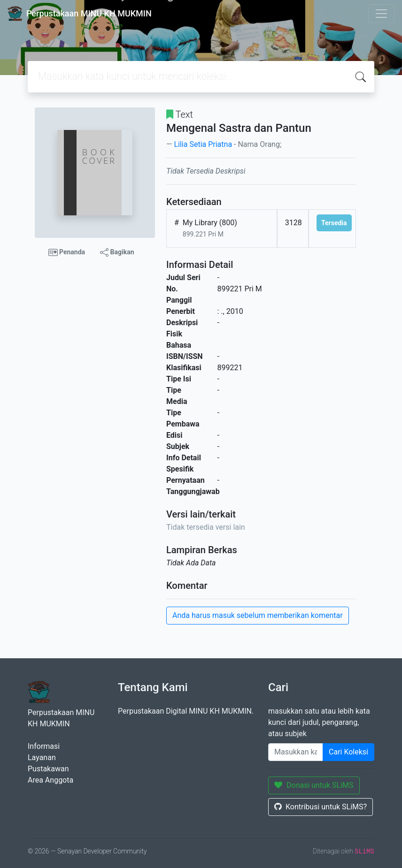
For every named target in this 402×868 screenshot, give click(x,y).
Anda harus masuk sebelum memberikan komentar (258, 615)
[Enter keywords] (296, 752)
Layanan (42, 758)
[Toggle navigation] (381, 14)
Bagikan (117, 252)
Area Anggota (50, 780)
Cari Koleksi (348, 752)
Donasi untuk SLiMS (314, 785)
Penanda (67, 252)
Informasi (44, 746)
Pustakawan (48, 769)
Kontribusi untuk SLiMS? (321, 807)
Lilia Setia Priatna (203, 144)
